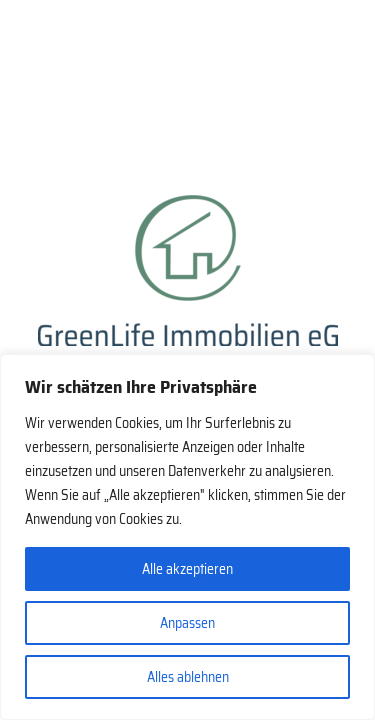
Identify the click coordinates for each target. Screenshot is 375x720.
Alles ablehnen (188, 677)
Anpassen (187, 623)
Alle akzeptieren (187, 569)
